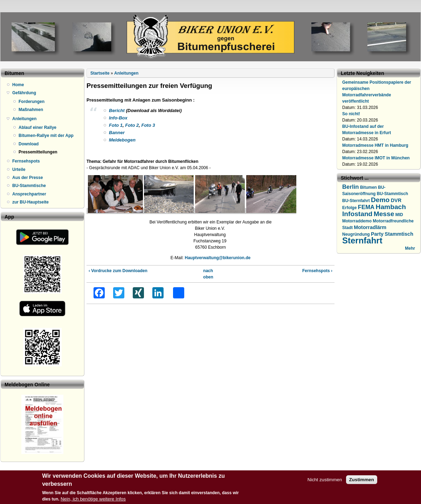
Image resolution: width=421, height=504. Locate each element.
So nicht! (351, 114)
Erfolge (349, 208)
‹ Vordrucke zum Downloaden (118, 271)
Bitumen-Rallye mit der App (46, 136)
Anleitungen (24, 119)
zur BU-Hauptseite (30, 202)
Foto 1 (116, 125)
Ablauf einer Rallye (37, 127)
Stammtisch (399, 234)
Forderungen (32, 102)
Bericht (117, 111)
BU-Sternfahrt (356, 201)
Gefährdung (24, 93)
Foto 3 (148, 125)
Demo (380, 200)
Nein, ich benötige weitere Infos (93, 500)
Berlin (351, 187)
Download (29, 144)
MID (399, 215)
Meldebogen (122, 140)
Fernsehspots (26, 161)
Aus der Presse (27, 178)
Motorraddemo (357, 221)
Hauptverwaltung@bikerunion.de (218, 258)
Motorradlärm (370, 227)
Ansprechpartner (29, 194)
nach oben (208, 274)
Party (377, 234)
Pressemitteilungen (38, 152)
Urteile (19, 170)
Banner (117, 133)
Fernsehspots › (317, 271)
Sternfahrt (362, 240)
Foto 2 (132, 125)
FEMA (366, 207)
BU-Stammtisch (392, 194)
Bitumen (368, 187)
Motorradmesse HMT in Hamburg (375, 145)
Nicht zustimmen (325, 481)
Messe (384, 214)
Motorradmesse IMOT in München (376, 158)
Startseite (100, 73)
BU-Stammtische (29, 186)
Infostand (357, 214)
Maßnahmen (31, 110)
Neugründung (356, 234)
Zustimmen (362, 481)
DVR (396, 200)
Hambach (391, 207)
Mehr (410, 248)
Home (18, 85)
